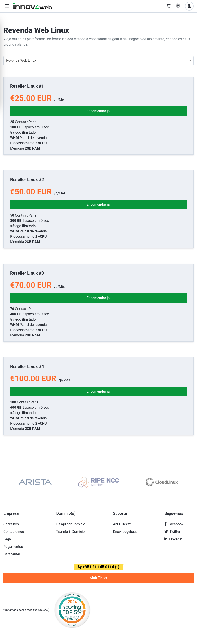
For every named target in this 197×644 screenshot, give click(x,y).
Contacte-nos (14, 532)
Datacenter (12, 554)
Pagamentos (13, 547)
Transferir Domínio (70, 532)
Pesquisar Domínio (71, 524)
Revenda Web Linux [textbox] (21, 60)
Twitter (175, 532)
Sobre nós (11, 524)
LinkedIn (176, 539)
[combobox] (98, 61)
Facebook (176, 524)
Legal (8, 539)
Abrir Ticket (122, 524)
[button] (7, 6)
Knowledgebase (125, 532)
